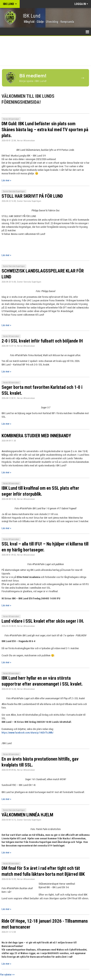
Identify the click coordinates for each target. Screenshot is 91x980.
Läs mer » (6, 180)
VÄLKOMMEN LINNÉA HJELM (27, 815)
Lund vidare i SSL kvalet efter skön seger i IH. (43, 621)
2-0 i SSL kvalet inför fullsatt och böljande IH (42, 341)
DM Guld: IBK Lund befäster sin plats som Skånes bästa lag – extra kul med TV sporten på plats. (45, 130)
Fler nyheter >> (7, 975)
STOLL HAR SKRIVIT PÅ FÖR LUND (32, 196)
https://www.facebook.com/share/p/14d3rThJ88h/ (28, 733)
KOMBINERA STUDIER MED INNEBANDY (36, 436)
